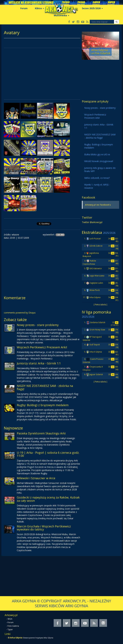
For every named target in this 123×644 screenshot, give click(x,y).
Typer (10, 629)
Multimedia (61, 15)
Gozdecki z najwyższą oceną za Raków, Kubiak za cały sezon (48, 499)
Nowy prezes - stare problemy (38, 325)
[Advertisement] (42, 74)
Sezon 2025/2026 (92, 8)
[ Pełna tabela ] (100, 304)
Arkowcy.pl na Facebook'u (98, 205)
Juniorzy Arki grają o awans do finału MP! (100, 170)
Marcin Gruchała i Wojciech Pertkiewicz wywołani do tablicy (44, 528)
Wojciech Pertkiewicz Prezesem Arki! (42, 347)
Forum (24, 8)
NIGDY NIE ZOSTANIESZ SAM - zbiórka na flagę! (45, 387)
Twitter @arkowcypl (92, 222)
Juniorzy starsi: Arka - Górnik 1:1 (39, 363)
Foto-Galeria (13, 626)
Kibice (39, 8)
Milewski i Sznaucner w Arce (36, 478)
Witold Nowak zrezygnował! (99, 161)
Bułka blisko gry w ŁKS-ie (97, 154)
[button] (117, 22)
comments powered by (20, 313)
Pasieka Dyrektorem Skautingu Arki (41, 433)
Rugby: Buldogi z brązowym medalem (43, 405)
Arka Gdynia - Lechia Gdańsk (100, 52)
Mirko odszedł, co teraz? (97, 178)
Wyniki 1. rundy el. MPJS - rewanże (97, 186)
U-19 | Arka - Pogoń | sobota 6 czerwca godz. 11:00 (48, 454)
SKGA (10, 619)
